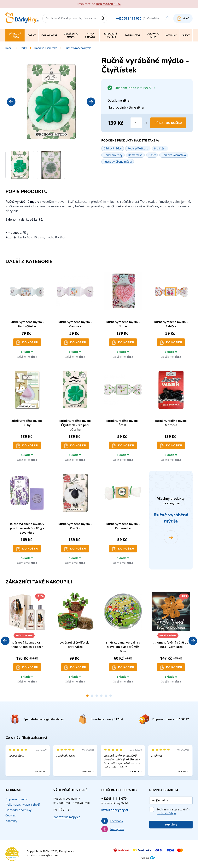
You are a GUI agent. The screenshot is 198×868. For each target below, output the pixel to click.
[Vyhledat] (104, 18)
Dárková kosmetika (46, 48)
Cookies (11, 815)
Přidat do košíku (168, 123)
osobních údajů (166, 813)
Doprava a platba (17, 799)
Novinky (171, 35)
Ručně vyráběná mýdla (78, 48)
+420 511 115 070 (129, 18)
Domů (9, 48)
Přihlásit (171, 825)
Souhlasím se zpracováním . (173, 811)
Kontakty (11, 821)
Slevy (186, 35)
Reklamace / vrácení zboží (23, 804)
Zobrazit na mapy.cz (67, 817)
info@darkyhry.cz (115, 810)
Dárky (23, 48)
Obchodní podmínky (18, 810)
